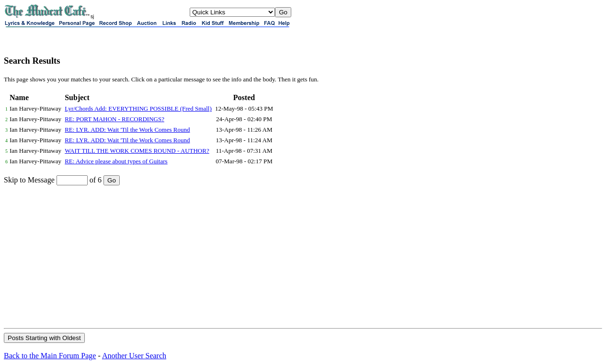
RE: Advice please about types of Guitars (116, 161)
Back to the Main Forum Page (50, 356)
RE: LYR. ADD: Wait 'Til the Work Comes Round (127, 130)
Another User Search (134, 356)
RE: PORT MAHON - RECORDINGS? (114, 119)
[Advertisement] (303, 256)
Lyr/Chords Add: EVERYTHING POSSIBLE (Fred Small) (138, 108)
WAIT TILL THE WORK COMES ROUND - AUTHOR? (137, 151)
